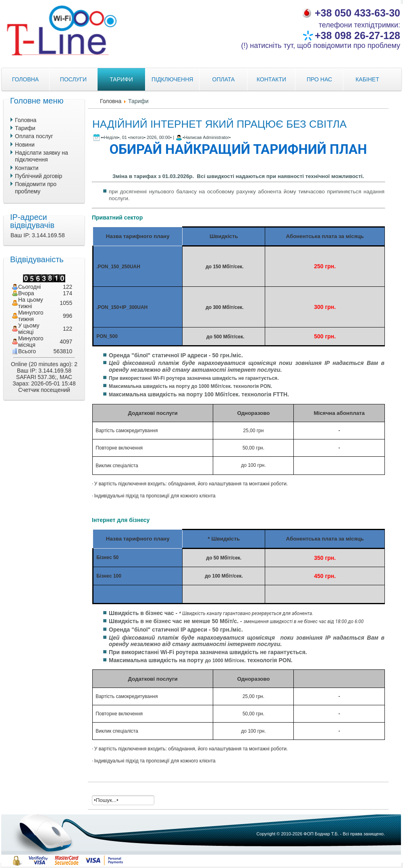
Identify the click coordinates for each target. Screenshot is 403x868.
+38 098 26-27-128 (357, 35)
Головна (111, 101)
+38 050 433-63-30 (357, 13)
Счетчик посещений (44, 390)
